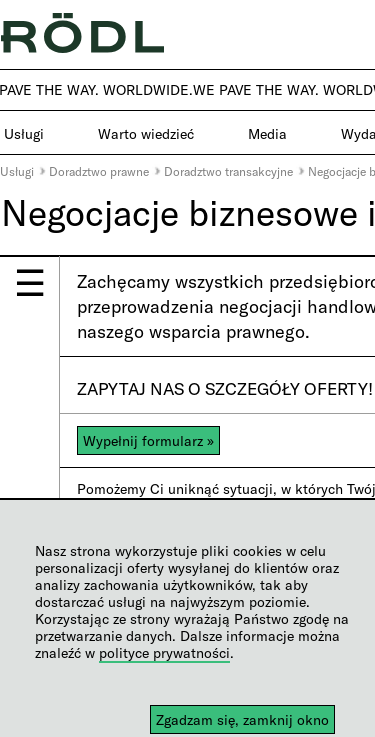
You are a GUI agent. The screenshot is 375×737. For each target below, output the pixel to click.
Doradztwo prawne (99, 171)
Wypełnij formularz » (148, 440)
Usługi (17, 171)
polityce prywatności (164, 652)
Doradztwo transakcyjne (228, 171)
